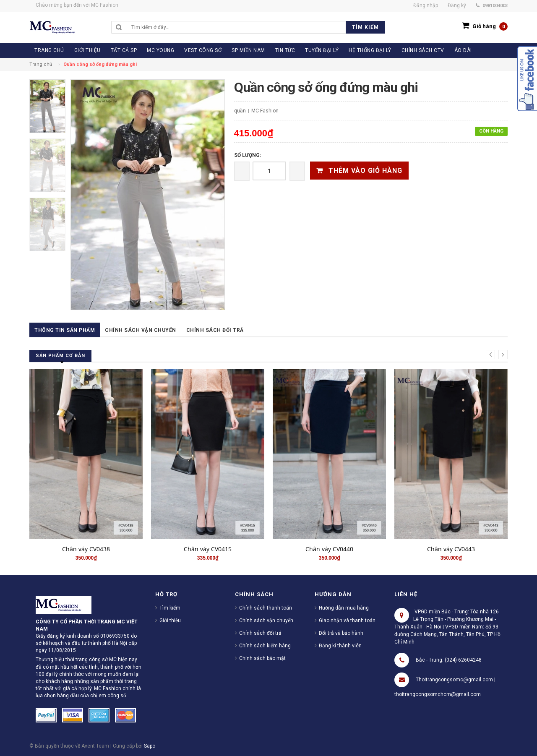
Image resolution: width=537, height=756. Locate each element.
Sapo (150, 746)
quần (240, 111)
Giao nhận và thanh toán (347, 620)
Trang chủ (41, 64)
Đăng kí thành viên (340, 646)
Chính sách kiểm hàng (265, 646)
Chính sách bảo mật (262, 658)
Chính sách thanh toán (266, 608)
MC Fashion (265, 111)
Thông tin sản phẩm (65, 330)
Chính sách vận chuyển (141, 330)
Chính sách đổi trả (215, 330)
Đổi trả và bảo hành (341, 633)
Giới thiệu (170, 620)
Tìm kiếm (170, 608)
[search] (256, 27)
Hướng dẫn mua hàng (344, 608)
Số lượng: (248, 155)
